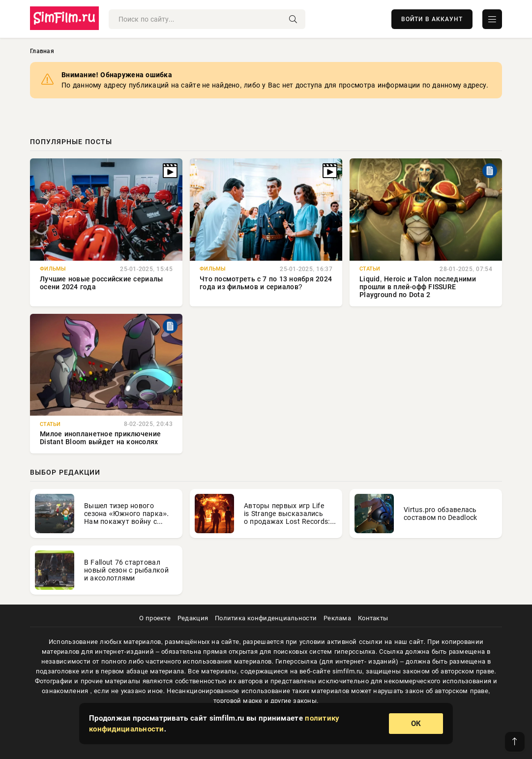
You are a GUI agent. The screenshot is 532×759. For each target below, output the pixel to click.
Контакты (373, 618)
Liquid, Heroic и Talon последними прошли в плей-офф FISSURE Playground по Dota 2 (418, 287)
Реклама (337, 618)
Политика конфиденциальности (266, 618)
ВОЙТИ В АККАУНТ (432, 19)
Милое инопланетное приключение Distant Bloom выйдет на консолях (100, 438)
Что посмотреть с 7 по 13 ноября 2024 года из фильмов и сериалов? (266, 283)
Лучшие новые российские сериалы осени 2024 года (101, 283)
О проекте (155, 618)
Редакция (193, 618)
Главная (42, 51)
